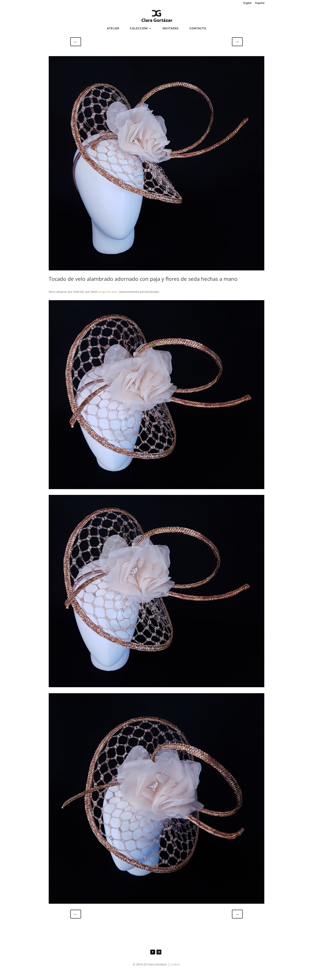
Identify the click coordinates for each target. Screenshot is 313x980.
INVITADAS (171, 29)
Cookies (175, 964)
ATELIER (113, 29)
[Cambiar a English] (248, 4)
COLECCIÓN (139, 29)
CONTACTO (198, 29)
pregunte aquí (108, 292)
